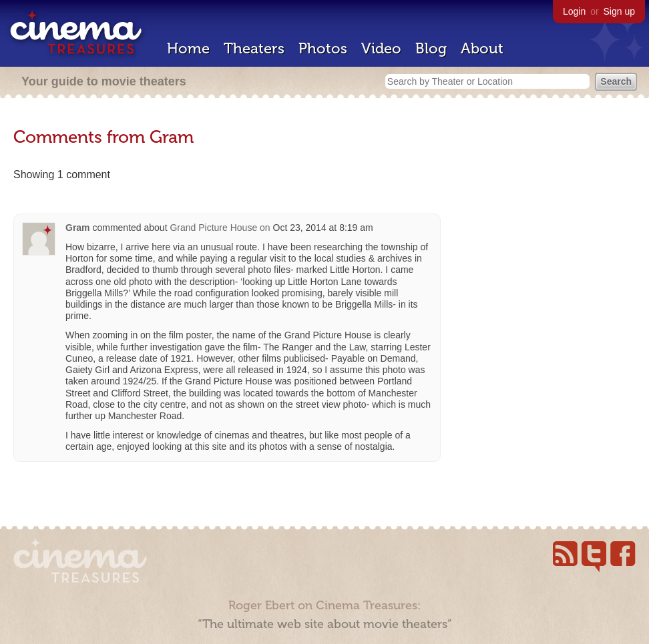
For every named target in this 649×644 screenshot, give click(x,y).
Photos (323, 48)
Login (574, 11)
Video (381, 48)
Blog (431, 48)
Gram (78, 228)
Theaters (254, 48)
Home (188, 48)
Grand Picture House (213, 228)
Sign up (619, 11)
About (482, 48)
